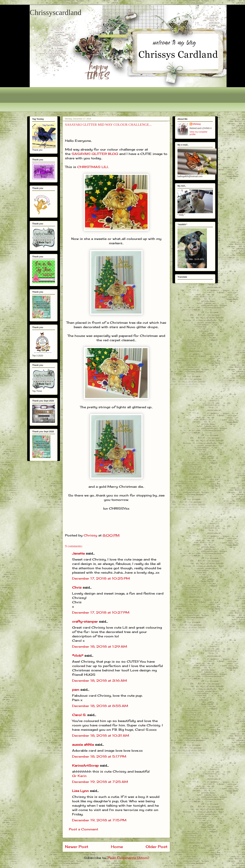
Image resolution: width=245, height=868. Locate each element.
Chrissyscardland (56, 12)
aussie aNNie (83, 745)
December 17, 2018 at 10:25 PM (101, 578)
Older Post (157, 847)
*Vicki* (78, 656)
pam (76, 690)
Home (117, 847)
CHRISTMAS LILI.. (93, 167)
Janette (78, 553)
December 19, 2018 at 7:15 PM (99, 820)
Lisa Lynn (80, 791)
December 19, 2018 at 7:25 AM (100, 782)
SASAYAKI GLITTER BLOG (95, 154)
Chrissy (197, 124)
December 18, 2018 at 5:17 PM (99, 756)
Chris (77, 587)
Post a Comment (84, 829)
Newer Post (77, 847)
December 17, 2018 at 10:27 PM (101, 612)
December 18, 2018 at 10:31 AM (101, 735)
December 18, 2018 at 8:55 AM (100, 706)
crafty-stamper (85, 621)
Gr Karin (79, 776)
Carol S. (79, 715)
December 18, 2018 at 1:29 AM (100, 646)
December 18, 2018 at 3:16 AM (99, 681)
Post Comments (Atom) (128, 858)
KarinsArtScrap (85, 765)
